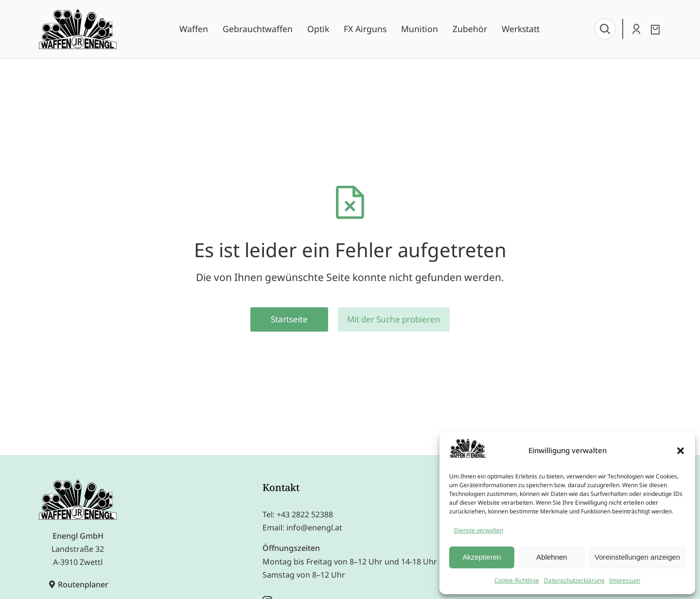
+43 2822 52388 (305, 514)
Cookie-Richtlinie (517, 580)
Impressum (625, 580)
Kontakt (281, 487)
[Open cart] (655, 30)
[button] (681, 451)
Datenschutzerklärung (574, 580)
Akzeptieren (481, 557)
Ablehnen (551, 557)
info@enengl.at (314, 528)
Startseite (289, 319)
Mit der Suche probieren (394, 319)
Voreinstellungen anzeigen (637, 557)
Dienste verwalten (479, 530)
